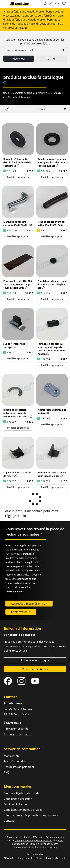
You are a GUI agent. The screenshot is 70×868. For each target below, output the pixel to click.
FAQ (6, 772)
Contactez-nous (21, 612)
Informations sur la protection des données (31, 815)
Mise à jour (19, 59)
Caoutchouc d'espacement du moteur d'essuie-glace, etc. (52, 284)
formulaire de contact (17, 734)
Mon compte (12, 756)
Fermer (51, 59)
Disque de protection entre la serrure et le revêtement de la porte (16, 413)
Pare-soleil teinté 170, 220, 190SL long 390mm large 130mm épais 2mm (18, 284)
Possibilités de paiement (19, 767)
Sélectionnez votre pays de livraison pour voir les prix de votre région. (35, 42)
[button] (6, 4)
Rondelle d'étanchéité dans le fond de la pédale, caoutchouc (17, 162)
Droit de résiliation (15, 804)
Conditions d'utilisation (18, 799)
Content (9, 821)
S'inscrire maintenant (35, 669)
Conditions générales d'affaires (23, 810)
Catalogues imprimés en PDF (29, 604)
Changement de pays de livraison (34, 840)
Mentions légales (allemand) (21, 793)
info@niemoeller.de (16, 729)
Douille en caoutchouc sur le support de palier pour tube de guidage (52, 162)
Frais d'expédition (15, 761)
